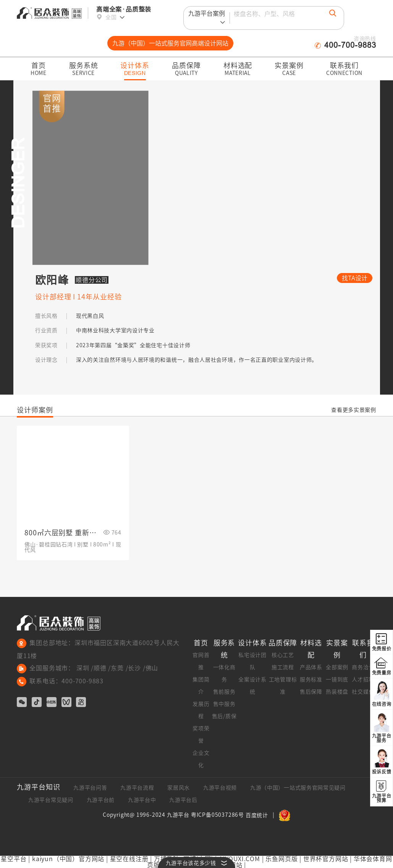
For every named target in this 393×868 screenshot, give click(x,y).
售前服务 (224, 692)
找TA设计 (355, 278)
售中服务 (224, 704)
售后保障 (311, 692)
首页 (201, 643)
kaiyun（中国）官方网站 (68, 859)
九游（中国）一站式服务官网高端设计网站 (170, 43)
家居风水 (179, 788)
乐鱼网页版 (281, 859)
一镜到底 (337, 679)
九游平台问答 (90, 788)
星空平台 (14, 859)
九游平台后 (183, 800)
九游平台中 (142, 800)
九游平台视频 (220, 788)
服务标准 (311, 679)
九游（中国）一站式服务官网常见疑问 (298, 788)
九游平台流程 (137, 788)
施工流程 (283, 667)
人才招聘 (363, 679)
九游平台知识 (38, 787)
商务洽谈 (363, 667)
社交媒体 (363, 692)
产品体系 (311, 667)
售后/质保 (224, 716)
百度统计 (257, 815)
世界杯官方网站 (326, 859)
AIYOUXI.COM (239, 859)
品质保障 (283, 643)
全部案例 (337, 667)
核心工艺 (283, 655)
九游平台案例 (207, 19)
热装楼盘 (337, 692)
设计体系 (252, 643)
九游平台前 (101, 800)
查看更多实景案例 (354, 410)
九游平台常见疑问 (51, 800)
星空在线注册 (129, 859)
